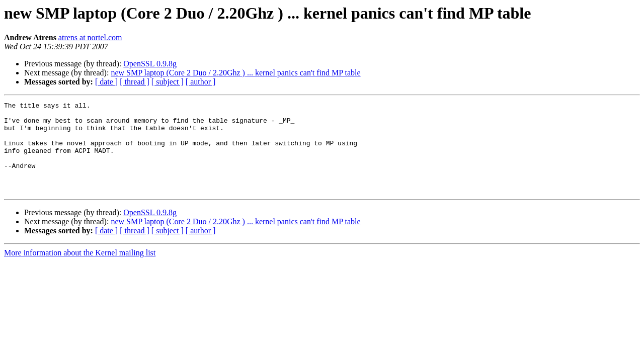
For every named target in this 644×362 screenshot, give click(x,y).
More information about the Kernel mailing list (80, 271)
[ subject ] (168, 82)
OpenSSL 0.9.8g (150, 64)
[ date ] (106, 82)
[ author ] (201, 82)
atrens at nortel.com (90, 37)
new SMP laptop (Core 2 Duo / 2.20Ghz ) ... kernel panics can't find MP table (235, 73)
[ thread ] (135, 82)
